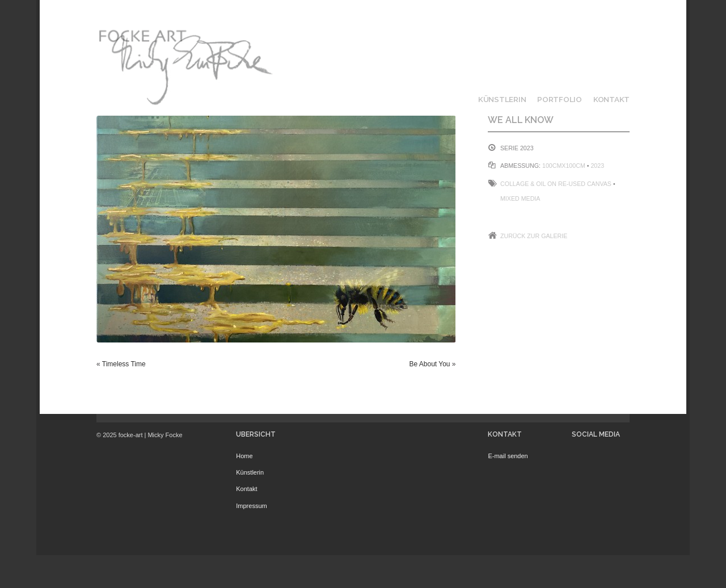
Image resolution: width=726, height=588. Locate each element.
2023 (597, 166)
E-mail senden (508, 456)
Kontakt (611, 99)
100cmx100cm (564, 166)
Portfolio (560, 99)
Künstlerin (502, 99)
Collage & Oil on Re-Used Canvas (556, 184)
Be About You (429, 364)
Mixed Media (520, 198)
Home (244, 456)
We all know (521, 120)
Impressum (251, 506)
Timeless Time (124, 364)
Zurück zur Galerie (534, 236)
